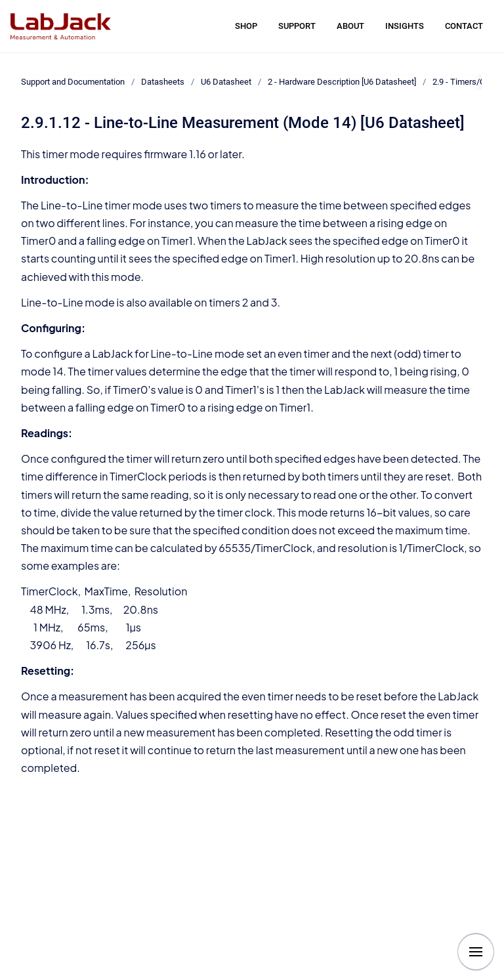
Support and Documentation (73, 82)
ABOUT (350, 26)
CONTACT (464, 26)
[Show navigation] (476, 952)
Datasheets (163, 82)
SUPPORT (297, 26)
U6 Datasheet (226, 82)
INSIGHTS (405, 26)
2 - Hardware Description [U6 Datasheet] (342, 82)
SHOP (246, 26)
